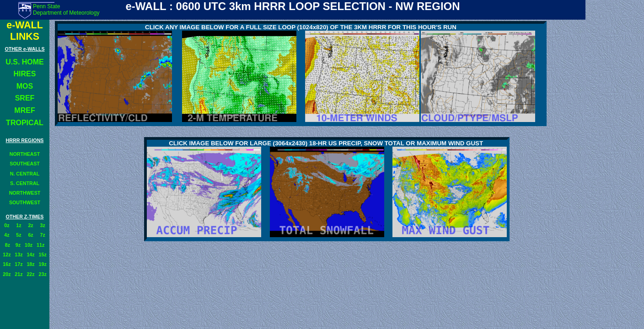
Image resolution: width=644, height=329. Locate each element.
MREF (24, 110)
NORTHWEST (25, 193)
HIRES (25, 74)
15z (43, 255)
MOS (25, 86)
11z (40, 245)
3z (43, 225)
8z (8, 245)
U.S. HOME (25, 62)
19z (43, 264)
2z (30, 225)
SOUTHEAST (25, 164)
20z (7, 274)
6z (30, 235)
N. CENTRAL (25, 174)
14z (30, 255)
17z (19, 264)
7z (43, 235)
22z (30, 274)
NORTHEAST (25, 154)
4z (7, 235)
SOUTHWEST (25, 202)
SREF (25, 98)
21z (19, 274)
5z (19, 235)
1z (19, 225)
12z (7, 255)
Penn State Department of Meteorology (66, 10)
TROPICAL (25, 123)
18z (30, 264)
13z (19, 255)
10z (29, 245)
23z (43, 274)
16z (7, 264)
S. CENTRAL (25, 183)
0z (7, 225)
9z (17, 245)
